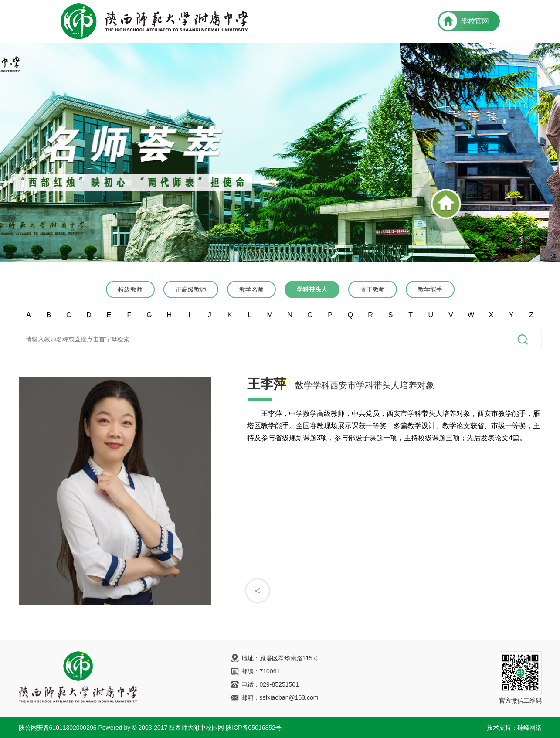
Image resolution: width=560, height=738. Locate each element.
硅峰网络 (529, 728)
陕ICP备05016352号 (254, 728)
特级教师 (130, 289)
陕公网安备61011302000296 (58, 728)
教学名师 (251, 289)
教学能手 (430, 289)
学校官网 (475, 21)
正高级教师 (191, 289)
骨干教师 (373, 289)
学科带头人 (312, 289)
